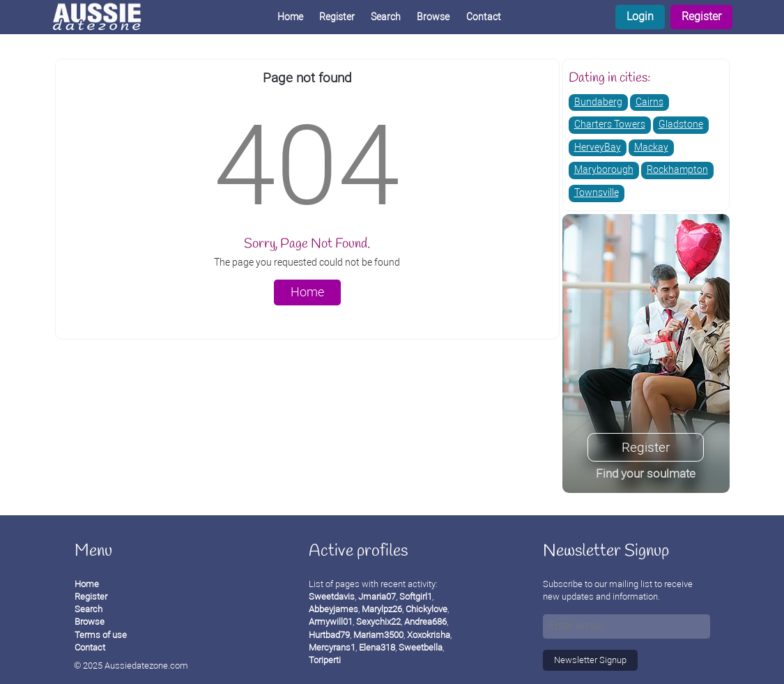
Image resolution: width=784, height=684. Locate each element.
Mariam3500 (378, 635)
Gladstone (681, 124)
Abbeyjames (333, 609)
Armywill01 (331, 622)
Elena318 (377, 647)
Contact (484, 17)
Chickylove (426, 609)
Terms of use (101, 635)
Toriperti (325, 660)
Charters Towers (610, 124)
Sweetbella (421, 647)
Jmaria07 (377, 596)
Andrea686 (425, 622)
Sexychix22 (378, 622)
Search (386, 17)
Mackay (651, 147)
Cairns (650, 102)
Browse (433, 17)
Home (290, 17)
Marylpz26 (382, 609)
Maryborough (604, 170)
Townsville (597, 193)
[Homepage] (108, 17)
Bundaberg (598, 102)
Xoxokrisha (429, 635)
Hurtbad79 (329, 635)
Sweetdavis (332, 596)
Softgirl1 (416, 596)
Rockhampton (677, 170)
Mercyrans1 (332, 647)
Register (701, 16)
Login (640, 16)
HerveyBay (598, 147)
